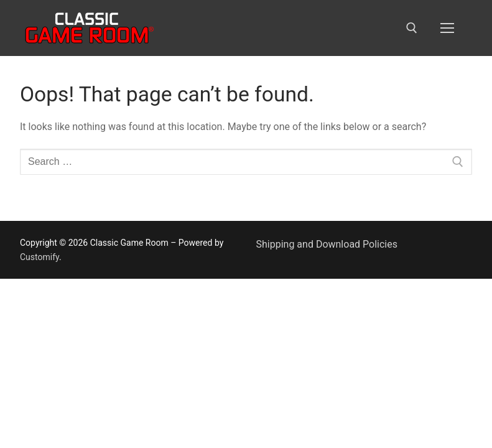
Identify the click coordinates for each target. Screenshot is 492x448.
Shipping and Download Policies (327, 244)
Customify (39, 257)
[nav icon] (447, 28)
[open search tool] (412, 28)
